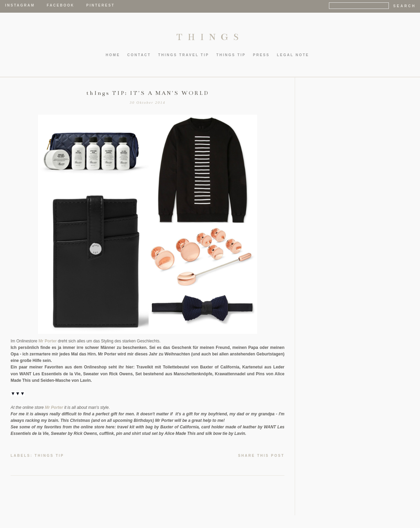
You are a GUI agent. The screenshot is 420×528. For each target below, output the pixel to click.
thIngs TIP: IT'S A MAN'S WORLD (148, 93)
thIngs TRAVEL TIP (184, 55)
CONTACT (139, 55)
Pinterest (100, 5)
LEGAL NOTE (293, 55)
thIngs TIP (231, 55)
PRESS (261, 55)
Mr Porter (47, 341)
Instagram (20, 5)
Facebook (61, 5)
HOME (113, 55)
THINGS (210, 37)
